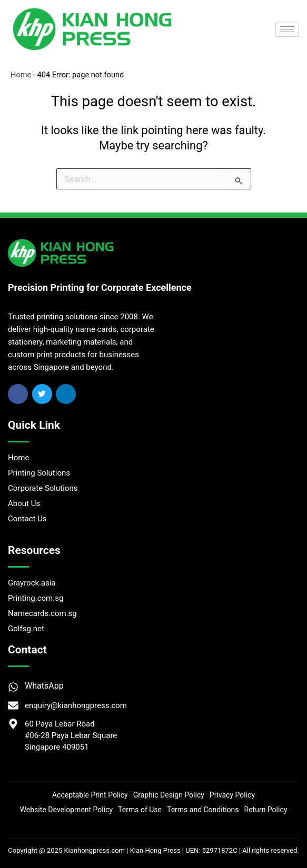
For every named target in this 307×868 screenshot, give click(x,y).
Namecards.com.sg (42, 613)
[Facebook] (18, 394)
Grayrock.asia (32, 583)
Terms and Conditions (203, 810)
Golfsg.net (26, 629)
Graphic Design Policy (169, 795)
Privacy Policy (232, 795)
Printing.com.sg (36, 598)
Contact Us (27, 519)
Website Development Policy (66, 810)
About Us (24, 503)
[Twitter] (42, 394)
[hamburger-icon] (287, 29)
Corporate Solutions (43, 488)
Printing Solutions (39, 473)
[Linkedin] (66, 394)
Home (21, 75)
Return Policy (266, 810)
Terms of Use (140, 810)
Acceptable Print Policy (90, 795)
